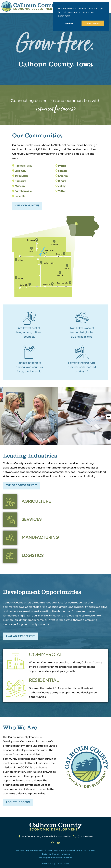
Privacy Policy (48, 864)
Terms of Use (63, 864)
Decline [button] (69, 23)
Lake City (21, 171)
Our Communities (27, 206)
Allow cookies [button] (93, 23)
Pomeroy (20, 181)
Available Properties (21, 636)
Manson (20, 186)
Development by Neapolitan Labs (55, 858)
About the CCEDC (18, 802)
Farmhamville (23, 191)
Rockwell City (23, 166)
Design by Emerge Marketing (56, 854)
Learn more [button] (64, 16)
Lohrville (20, 196)
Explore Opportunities (22, 485)
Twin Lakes (22, 176)
